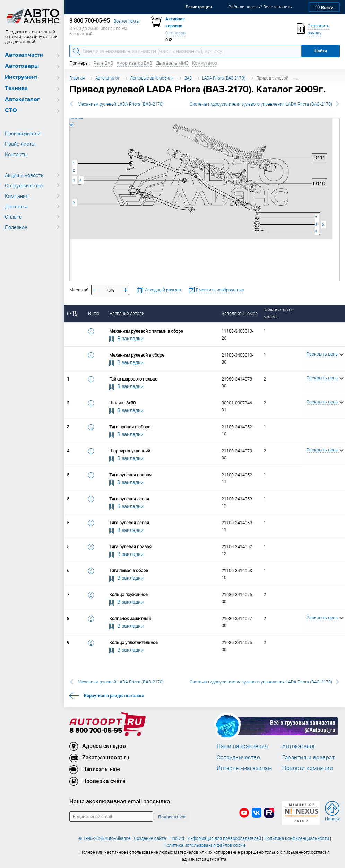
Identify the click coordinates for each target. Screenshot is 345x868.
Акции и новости (24, 175)
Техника (16, 88)
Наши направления (242, 746)
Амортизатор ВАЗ (134, 63)
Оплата (13, 217)
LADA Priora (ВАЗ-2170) (224, 78)
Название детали (127, 313)
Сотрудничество (24, 185)
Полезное (16, 227)
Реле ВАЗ (103, 63)
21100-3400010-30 (70, 118)
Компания (17, 196)
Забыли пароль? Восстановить (260, 7)
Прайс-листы (20, 144)
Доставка (16, 206)
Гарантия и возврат (308, 757)
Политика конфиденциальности (297, 838)
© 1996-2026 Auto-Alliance (105, 838)
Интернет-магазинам (244, 768)
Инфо (94, 313)
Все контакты (127, 21)
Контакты (16, 154)
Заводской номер (240, 313)
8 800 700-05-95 (96, 731)
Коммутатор (205, 63)
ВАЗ (188, 78)
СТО (11, 111)
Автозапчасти (24, 55)
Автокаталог (22, 99)
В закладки (127, 338)
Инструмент (21, 77)
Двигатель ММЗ (172, 63)
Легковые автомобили (152, 78)
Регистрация (199, 7)
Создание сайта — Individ (159, 838)
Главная (77, 78)
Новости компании (308, 768)
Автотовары (22, 66)
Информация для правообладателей (224, 838)
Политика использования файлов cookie (205, 845)
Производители (23, 133)
